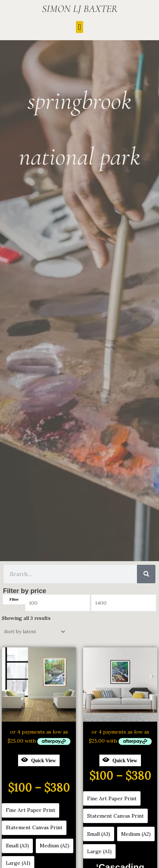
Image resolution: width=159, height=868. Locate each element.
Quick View (38, 760)
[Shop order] (34, 632)
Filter (14, 599)
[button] (79, 27)
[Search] (146, 574)
